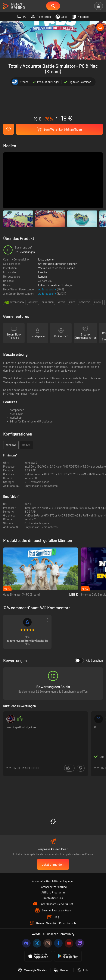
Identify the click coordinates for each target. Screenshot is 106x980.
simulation (48, 302)
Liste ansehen (47, 259)
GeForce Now (17, 302)
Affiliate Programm (53, 892)
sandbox (33, 302)
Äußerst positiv (48, 289)
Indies (42, 285)
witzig (61, 302)
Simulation (53, 285)
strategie (85, 302)
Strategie (67, 285)
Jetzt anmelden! (53, 864)
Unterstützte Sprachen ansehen (58, 264)
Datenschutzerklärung (53, 887)
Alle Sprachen (89, 661)
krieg (72, 302)
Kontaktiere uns (53, 898)
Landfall (43, 272)
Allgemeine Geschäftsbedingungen (53, 881)
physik (98, 302)
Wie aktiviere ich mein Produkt (57, 268)
